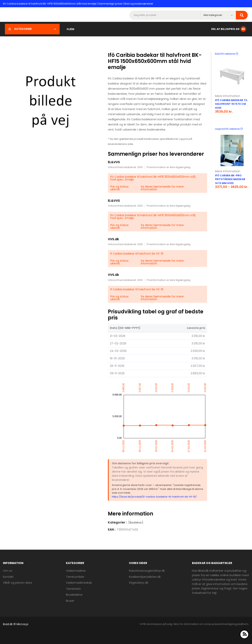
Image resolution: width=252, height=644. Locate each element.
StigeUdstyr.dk (139, 583)
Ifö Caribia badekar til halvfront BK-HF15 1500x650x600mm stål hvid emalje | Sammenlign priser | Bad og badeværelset (78, 4)
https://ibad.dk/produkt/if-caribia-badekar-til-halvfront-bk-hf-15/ (154, 497)
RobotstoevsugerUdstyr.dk (147, 571)
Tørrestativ (73, 589)
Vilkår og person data (17, 583)
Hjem (70, 29)
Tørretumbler (75, 577)
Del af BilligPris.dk (229, 29)
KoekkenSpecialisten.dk (145, 577)
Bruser (70, 601)
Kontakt (8, 577)
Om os (8, 571)
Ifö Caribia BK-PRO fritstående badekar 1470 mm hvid (230, 179)
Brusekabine (74, 595)
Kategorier (32, 29)
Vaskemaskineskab (79, 583)
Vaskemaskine (76, 571)
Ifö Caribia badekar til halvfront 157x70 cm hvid (231, 104)
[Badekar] (136, 523)
